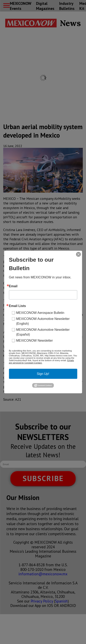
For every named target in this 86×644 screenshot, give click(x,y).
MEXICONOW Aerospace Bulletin (40, 313)
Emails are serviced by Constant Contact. (41, 361)
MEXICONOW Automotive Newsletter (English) (43, 321)
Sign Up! (43, 374)
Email (13, 286)
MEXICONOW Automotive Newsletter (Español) (43, 332)
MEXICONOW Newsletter (34, 340)
